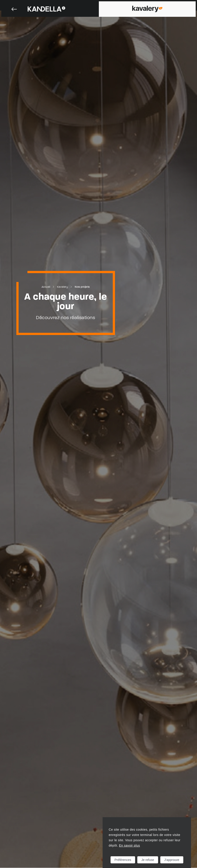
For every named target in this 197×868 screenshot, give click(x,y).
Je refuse (148, 860)
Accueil (46, 287)
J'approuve (172, 860)
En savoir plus (129, 845)
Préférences (123, 860)
